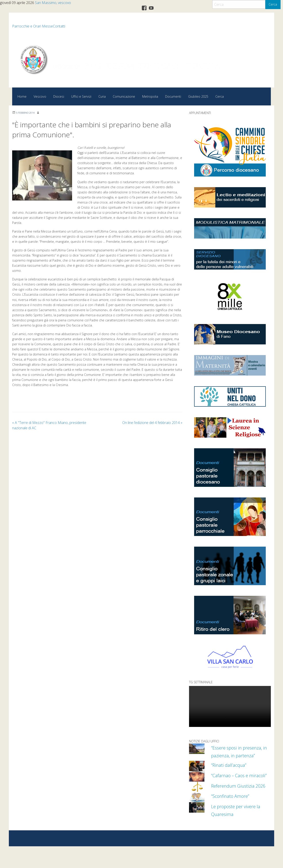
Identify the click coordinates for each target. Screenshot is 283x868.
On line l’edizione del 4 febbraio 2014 (152, 423)
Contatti (59, 26)
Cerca (273, 4)
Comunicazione (124, 96)
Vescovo (40, 96)
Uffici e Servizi (81, 96)
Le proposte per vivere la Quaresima (239, 832)
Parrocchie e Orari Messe (33, 26)
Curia (102, 96)
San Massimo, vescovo (53, 3)
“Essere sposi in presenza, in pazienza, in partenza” (241, 755)
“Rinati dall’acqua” (232, 772)
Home (22, 96)
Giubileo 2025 (198, 96)
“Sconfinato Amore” (235, 817)
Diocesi (59, 96)
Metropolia (150, 96)
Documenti (173, 96)
